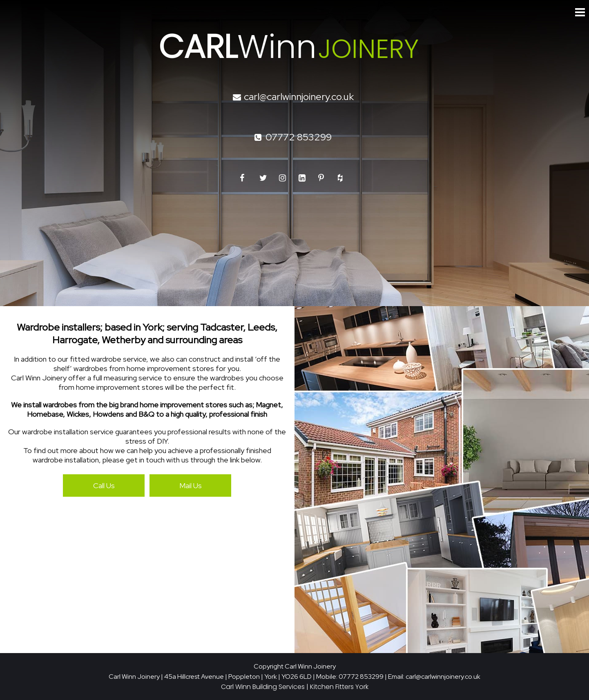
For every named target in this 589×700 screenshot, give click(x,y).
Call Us (104, 486)
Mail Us (191, 486)
